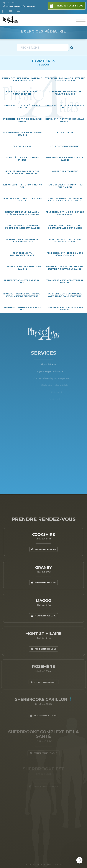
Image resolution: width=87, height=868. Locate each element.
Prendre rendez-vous (67, 6)
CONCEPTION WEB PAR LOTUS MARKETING (43, 865)
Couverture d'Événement (19, 6)
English (9, 3)
